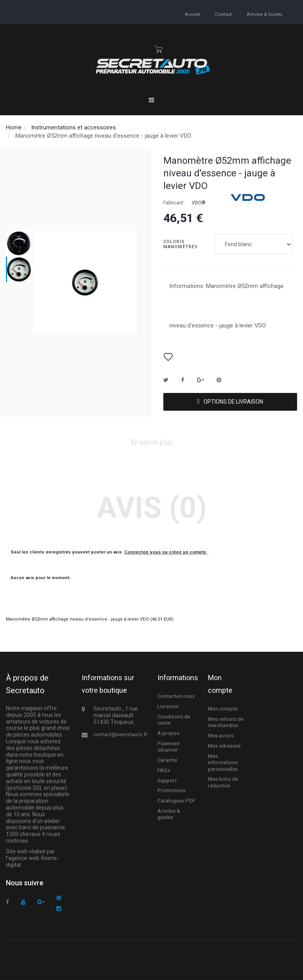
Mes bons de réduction (223, 780)
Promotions (171, 789)
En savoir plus (151, 442)
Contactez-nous (176, 696)
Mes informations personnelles (223, 761)
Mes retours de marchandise (225, 722)
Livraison (168, 706)
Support (167, 779)
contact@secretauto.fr (119, 734)
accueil (193, 14)
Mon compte (223, 709)
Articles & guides (264, 14)
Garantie (167, 758)
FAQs (164, 769)
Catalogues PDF (176, 799)
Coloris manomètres (181, 244)
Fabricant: (174, 203)
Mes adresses (224, 745)
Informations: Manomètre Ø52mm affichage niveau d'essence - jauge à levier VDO (226, 306)
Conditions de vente (173, 719)
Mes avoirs (220, 735)
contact (224, 14)
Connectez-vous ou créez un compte (166, 552)
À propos (168, 732)
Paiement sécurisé (168, 745)
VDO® (199, 203)
